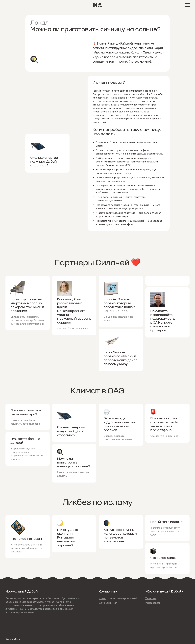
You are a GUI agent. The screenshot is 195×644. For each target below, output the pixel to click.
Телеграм (151, 598)
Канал (102, 598)
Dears (18, 639)
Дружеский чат (108, 603)
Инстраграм (153, 603)
